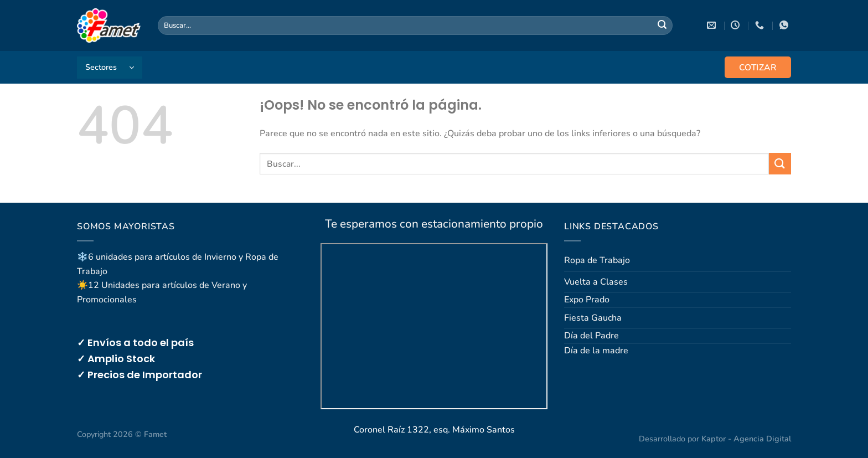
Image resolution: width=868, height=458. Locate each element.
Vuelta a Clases (596, 282)
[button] (110, 68)
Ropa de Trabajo (597, 260)
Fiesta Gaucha (593, 318)
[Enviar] (662, 25)
